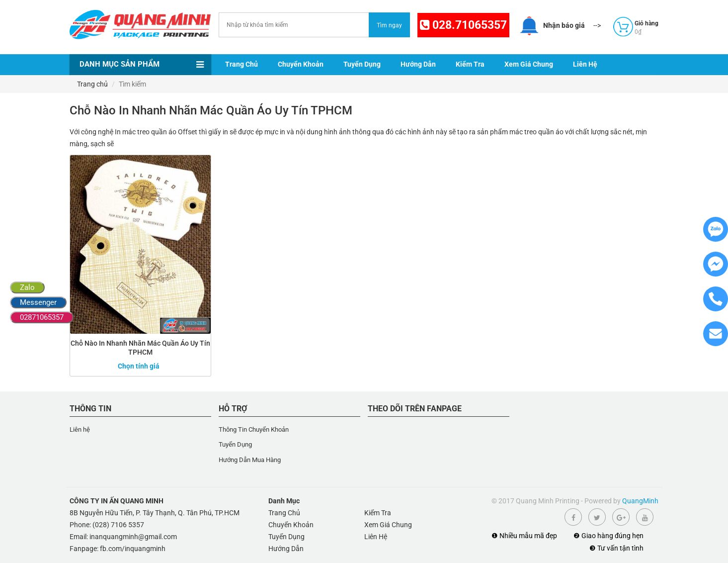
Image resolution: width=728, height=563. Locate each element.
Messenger (38, 302)
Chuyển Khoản (301, 64)
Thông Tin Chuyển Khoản (254, 429)
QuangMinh (640, 501)
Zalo (27, 287)
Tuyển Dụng (362, 64)
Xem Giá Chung (529, 64)
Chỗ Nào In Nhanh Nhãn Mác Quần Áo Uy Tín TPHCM (140, 348)
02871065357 (42, 317)
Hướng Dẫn (418, 64)
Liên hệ (80, 429)
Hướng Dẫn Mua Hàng (250, 460)
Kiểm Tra (470, 64)
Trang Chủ (242, 64)
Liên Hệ (585, 64)
